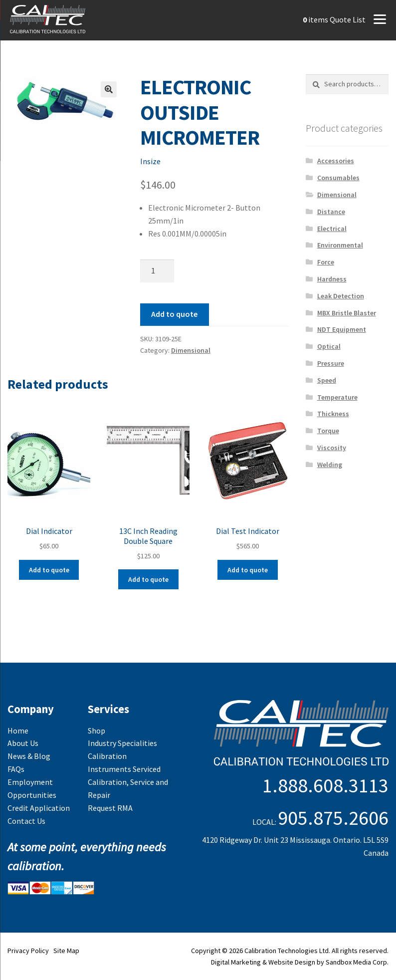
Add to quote (174, 314)
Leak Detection (341, 296)
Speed (327, 380)
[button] (109, 89)
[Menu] (380, 18)
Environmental (340, 245)
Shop (97, 731)
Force (326, 262)
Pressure (331, 363)
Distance (331, 212)
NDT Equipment (342, 329)
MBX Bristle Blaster (347, 313)
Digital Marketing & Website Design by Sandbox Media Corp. (300, 962)
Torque (328, 431)
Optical (329, 346)
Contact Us (26, 821)
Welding (330, 465)
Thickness (333, 414)
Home (18, 731)
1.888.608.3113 (325, 785)
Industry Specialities (122, 743)
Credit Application (39, 808)
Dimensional (191, 350)
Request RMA (110, 808)
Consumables (338, 178)
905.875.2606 (333, 818)
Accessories (336, 161)
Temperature (337, 397)
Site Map (66, 951)
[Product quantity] (157, 271)
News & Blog (29, 756)
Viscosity (332, 448)
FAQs (16, 769)
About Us (23, 743)
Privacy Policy (28, 951)
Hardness (332, 279)
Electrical (332, 229)
